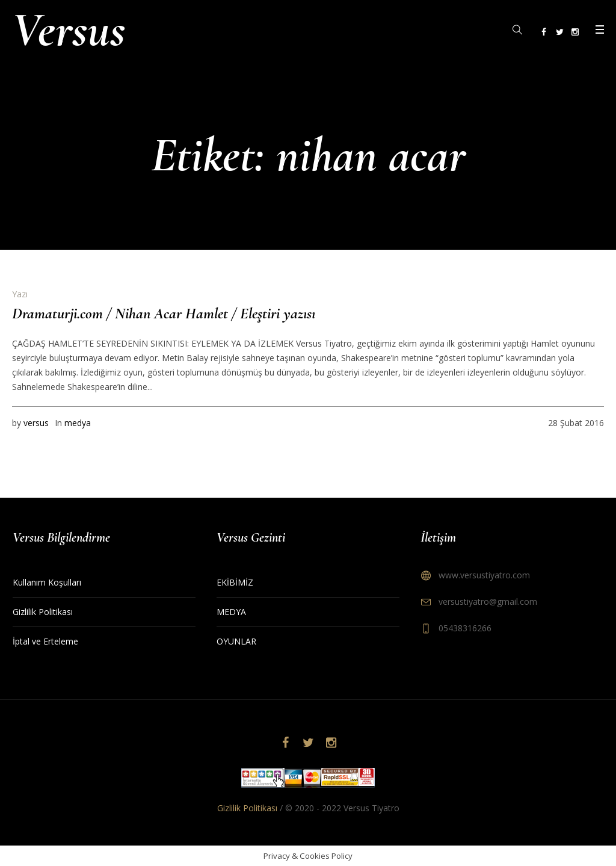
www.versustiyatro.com (484, 575)
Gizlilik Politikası (43, 612)
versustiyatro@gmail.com (488, 602)
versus (36, 423)
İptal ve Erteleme (45, 641)
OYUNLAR (236, 641)
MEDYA (231, 612)
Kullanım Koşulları (47, 582)
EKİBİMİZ (235, 582)
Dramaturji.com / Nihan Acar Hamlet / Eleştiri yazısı (164, 313)
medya (78, 423)
